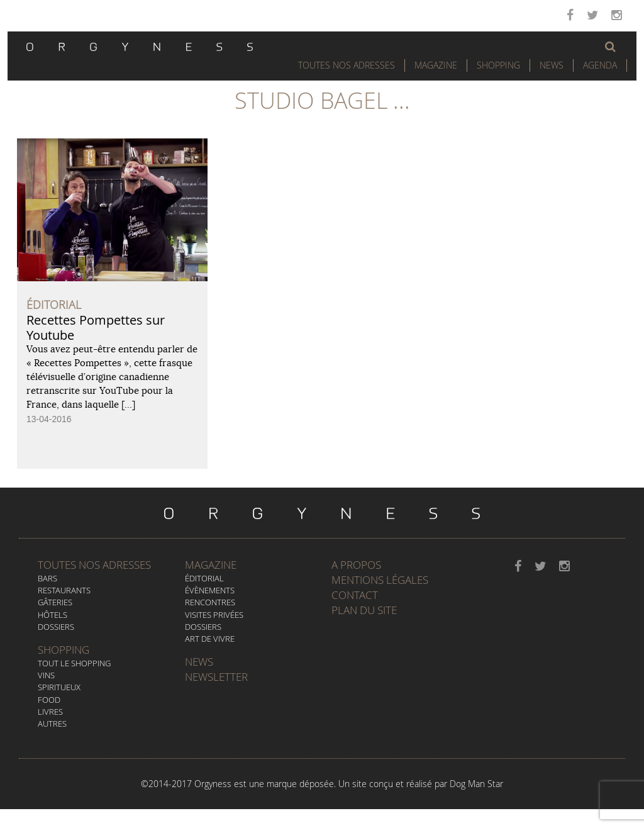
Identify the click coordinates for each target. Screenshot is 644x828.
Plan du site (364, 610)
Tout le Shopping (74, 663)
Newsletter (216, 677)
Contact (355, 595)
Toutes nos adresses (94, 565)
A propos (356, 565)
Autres (52, 724)
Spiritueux (59, 687)
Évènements (210, 590)
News (552, 65)
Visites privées (214, 615)
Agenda (600, 65)
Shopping (498, 65)
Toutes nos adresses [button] (347, 65)
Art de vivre (210, 639)
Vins (46, 675)
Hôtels (53, 615)
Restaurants (64, 590)
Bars (47, 578)
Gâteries (55, 602)
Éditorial (204, 578)
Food (49, 700)
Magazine (436, 65)
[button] (610, 47)
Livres (50, 712)
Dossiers (56, 627)
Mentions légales (380, 580)
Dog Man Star (476, 784)
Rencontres (210, 602)
